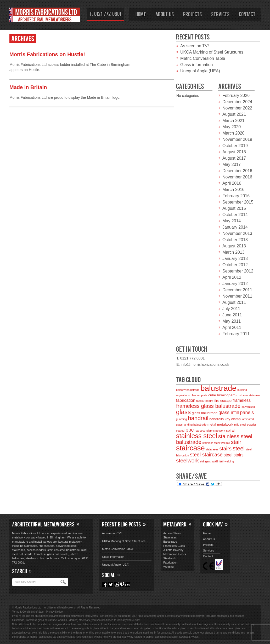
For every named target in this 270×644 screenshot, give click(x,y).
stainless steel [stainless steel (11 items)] (197, 436)
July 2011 (231, 309)
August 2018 (234, 152)
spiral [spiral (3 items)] (230, 430)
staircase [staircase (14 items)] (190, 448)
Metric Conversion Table (203, 58)
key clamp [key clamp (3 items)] (233, 419)
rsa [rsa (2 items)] (197, 431)
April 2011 (232, 327)
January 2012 (235, 284)
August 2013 (234, 246)
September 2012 (238, 271)
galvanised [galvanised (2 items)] (248, 407)
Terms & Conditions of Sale (28, 612)
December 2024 (237, 102)
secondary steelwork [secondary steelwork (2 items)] (212, 431)
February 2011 (236, 334)
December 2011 (237, 290)
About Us (165, 14)
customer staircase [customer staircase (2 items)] (248, 395)
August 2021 (234, 114)
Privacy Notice (54, 612)
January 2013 (235, 259)
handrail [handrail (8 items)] (198, 418)
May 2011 (232, 321)
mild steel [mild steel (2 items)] (240, 425)
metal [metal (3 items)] (212, 424)
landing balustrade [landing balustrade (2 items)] (195, 425)
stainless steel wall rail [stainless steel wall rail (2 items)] (216, 443)
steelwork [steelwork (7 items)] (187, 460)
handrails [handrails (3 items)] (216, 419)
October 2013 (235, 240)
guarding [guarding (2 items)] (181, 419)
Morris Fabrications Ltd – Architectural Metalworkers (45, 16)
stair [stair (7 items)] (236, 442)
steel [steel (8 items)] (239, 448)
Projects (193, 14)
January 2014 (235, 227)
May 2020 (232, 127)
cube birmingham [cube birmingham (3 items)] (222, 395)
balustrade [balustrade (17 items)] (218, 388)
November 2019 (237, 139)
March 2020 (234, 133)
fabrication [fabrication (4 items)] (186, 400)
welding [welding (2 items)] (229, 461)
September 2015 (238, 202)
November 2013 (237, 233)
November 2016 (237, 177)
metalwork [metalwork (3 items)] (225, 424)
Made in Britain (28, 87)
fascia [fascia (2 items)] (200, 401)
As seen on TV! (195, 46)
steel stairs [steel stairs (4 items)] (234, 455)
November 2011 (237, 296)
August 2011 (234, 302)
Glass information (197, 65)
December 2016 (237, 171)
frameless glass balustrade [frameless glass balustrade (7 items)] (208, 406)
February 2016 (236, 196)
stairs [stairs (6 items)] (225, 449)
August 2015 (234, 208)
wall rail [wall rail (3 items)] (218, 461)
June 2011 (232, 315)
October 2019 (235, 146)
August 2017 (234, 158)
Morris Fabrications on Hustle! (47, 54)
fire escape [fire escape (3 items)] (223, 401)
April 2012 (232, 277)
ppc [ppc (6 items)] (190, 430)
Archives (23, 38)
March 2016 (234, 190)
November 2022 (237, 108)
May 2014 (232, 221)
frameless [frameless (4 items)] (242, 400)
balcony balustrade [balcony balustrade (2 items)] (188, 390)
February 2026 (236, 95)
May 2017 (232, 164)
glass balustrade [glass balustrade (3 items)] (205, 413)
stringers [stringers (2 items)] (205, 461)
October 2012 (235, 265)
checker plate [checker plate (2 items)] (199, 395)
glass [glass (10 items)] (183, 412)
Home (141, 14)
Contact (247, 14)
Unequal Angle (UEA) (200, 71)
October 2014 (235, 215)
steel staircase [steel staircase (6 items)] (206, 455)
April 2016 (232, 183)
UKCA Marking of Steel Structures (212, 52)
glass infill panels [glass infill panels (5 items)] (236, 413)
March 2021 (234, 121)
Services (220, 14)
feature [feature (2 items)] (209, 401)
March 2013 (234, 252)
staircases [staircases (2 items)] (212, 449)
